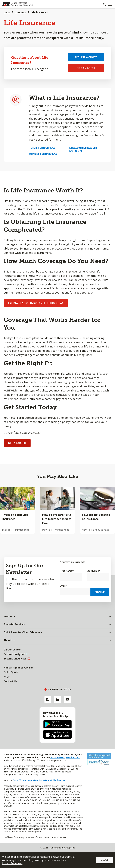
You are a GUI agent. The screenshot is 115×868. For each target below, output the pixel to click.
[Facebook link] (48, 700)
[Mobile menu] (110, 4)
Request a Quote (86, 57)
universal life (93, 374)
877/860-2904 (57, 757)
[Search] (104, 4)
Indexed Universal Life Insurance (83, 149)
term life (59, 374)
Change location (60, 690)
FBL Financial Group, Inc (62, 848)
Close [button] (105, 860)
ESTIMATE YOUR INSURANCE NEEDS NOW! (36, 303)
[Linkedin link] (58, 700)
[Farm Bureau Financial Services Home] (18, 4)
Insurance (21, 12)
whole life (72, 374)
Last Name (94, 571)
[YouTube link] (67, 700)
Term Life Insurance (42, 148)
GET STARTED (17, 443)
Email (63, 586)
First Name (67, 571)
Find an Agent (86, 68)
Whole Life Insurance (43, 154)
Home (7, 12)
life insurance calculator (24, 292)
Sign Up (100, 592)
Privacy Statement (12, 863)
